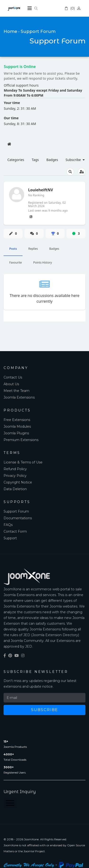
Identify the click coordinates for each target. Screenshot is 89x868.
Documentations (18, 518)
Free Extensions (17, 420)
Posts (13, 249)
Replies (33, 249)
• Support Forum (37, 31)
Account (80, 8)
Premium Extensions (21, 440)
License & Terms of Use (23, 462)
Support (10, 538)
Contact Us (13, 377)
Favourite (16, 262)
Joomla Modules (17, 426)
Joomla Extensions (19, 397)
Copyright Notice (18, 482)
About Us (11, 384)
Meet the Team (16, 391)
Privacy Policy (15, 476)
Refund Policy (15, 469)
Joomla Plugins (16, 433)
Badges (54, 249)
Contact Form (15, 531)
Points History (43, 262)
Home (10, 31)
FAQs (8, 525)
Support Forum (16, 511)
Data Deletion (15, 489)
